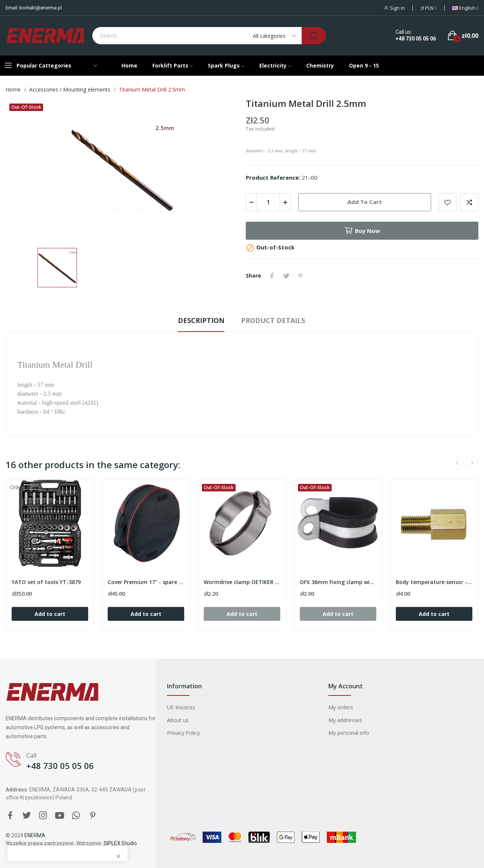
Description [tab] (201, 320)
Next (472, 463)
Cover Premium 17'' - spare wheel (146, 582)
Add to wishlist (448, 202)
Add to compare (469, 202)
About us (178, 720)
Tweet (286, 276)
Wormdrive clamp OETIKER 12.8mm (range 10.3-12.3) (242, 582)
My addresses (345, 720)
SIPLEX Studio (120, 843)
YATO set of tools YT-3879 (46, 582)
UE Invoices (181, 707)
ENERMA (35, 835)
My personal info (349, 733)
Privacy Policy (183, 733)
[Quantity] (268, 202)
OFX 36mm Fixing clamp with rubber (338, 582)
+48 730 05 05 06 (416, 39)
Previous (457, 463)
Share (272, 276)
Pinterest (301, 276)
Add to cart (365, 202)
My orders (341, 707)
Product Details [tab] (273, 320)
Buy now (362, 231)
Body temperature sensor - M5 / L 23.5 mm (434, 582)
